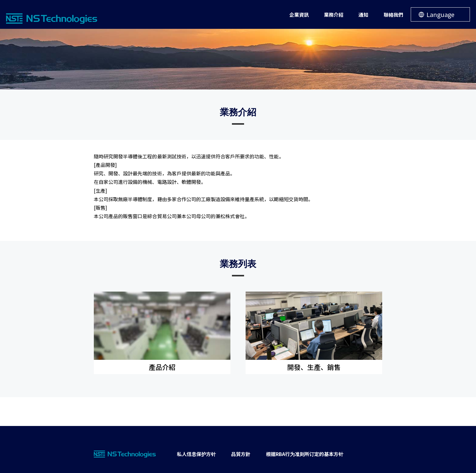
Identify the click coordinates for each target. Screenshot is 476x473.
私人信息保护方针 (196, 454)
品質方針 (241, 454)
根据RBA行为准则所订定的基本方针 (305, 454)
